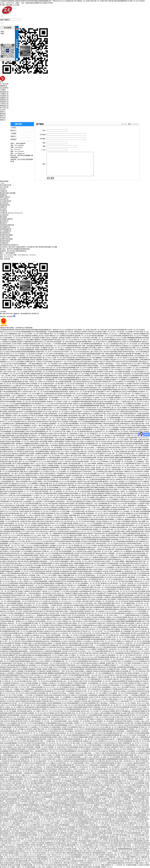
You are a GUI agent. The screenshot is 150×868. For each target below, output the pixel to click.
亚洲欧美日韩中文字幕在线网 (127, 627)
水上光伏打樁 (4, 84)
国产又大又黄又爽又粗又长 (56, 851)
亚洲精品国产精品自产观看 (10, 569)
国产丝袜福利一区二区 (9, 519)
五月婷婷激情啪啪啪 (18, 432)
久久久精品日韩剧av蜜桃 (137, 420)
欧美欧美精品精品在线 (38, 641)
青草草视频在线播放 (6, 475)
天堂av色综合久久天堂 (75, 653)
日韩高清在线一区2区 (35, 627)
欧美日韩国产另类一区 (142, 561)
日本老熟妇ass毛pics (71, 350)
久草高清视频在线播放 (56, 557)
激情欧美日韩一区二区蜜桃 (111, 452)
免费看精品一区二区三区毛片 (115, 789)
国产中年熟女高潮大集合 (80, 781)
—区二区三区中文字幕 (16, 374)
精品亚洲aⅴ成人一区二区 (64, 681)
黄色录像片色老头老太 (57, 647)
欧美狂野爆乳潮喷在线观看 (57, 485)
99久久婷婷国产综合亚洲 (17, 559)
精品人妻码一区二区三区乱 (87, 416)
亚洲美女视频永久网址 (26, 583)
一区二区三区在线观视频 (107, 366)
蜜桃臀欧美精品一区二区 (90, 342)
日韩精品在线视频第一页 (24, 625)
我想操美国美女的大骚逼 (128, 348)
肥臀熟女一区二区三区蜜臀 (44, 595)
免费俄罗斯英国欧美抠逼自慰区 (58, 392)
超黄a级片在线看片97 (66, 338)
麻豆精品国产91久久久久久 (85, 805)
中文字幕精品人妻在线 (35, 679)
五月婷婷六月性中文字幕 (54, 434)
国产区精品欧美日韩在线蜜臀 (86, 469)
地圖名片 (3, 120)
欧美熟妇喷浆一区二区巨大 (57, 386)
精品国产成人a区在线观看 (69, 843)
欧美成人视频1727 (114, 489)
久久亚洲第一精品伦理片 (82, 601)
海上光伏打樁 (4, 187)
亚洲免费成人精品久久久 (42, 763)
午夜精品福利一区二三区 (52, 346)
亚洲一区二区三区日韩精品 (101, 813)
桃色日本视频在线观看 (136, 444)
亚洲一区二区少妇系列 (135, 649)
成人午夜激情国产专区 (127, 631)
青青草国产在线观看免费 (11, 507)
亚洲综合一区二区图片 (50, 360)
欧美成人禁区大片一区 (28, 497)
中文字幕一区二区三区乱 (88, 426)
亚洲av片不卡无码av (139, 823)
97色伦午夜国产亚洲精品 (76, 595)
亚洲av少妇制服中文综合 (36, 440)
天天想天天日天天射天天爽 (110, 717)
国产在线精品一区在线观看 (123, 459)
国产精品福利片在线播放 (20, 440)
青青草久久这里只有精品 (14, 344)
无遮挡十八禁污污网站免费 (134, 487)
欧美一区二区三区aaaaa (38, 418)
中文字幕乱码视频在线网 (108, 755)
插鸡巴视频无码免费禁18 (98, 487)
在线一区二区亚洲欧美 (130, 639)
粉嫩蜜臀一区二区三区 (62, 549)
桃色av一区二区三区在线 (51, 456)
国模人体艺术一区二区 (118, 603)
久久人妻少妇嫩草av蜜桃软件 (32, 340)
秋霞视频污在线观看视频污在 (113, 713)
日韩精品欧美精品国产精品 (28, 366)
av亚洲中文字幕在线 (18, 829)
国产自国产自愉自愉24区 (66, 837)
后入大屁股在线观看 (97, 376)
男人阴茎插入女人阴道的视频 (129, 408)
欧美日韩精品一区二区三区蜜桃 (120, 535)
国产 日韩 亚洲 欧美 (31, 649)
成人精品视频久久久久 (95, 473)
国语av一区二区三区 (90, 815)
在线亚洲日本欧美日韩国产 (67, 503)
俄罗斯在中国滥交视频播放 (21, 434)
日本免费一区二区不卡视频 (105, 635)
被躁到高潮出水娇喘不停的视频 (88, 366)
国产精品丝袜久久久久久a (93, 511)
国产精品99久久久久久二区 (27, 388)
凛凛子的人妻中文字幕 (124, 825)
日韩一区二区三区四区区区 (45, 819)
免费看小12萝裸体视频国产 (56, 442)
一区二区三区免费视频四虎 (9, 334)
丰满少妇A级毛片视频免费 (71, 450)
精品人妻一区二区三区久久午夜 (137, 402)
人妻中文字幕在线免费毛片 (47, 473)
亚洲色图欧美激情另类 (113, 733)
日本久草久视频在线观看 (37, 457)
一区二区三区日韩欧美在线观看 (29, 503)
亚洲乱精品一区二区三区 (101, 707)
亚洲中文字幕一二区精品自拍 (9, 607)
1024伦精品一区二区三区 (10, 617)
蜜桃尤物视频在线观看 (15, 382)
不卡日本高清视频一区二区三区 (112, 358)
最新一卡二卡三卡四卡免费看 (87, 463)
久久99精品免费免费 (77, 697)
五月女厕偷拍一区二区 (116, 693)
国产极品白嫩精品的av (36, 364)
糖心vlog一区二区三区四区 (128, 735)
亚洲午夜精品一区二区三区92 (80, 555)
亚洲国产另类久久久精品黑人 (49, 338)
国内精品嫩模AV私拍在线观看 (68, 416)
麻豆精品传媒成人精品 (134, 675)
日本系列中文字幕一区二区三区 (116, 807)
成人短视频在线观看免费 (100, 489)
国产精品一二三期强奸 (120, 402)
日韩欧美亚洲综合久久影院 (20, 489)
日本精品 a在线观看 (97, 545)
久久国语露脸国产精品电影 (129, 521)
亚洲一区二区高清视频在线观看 (119, 795)
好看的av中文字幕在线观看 (79, 695)
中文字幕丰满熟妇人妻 (48, 362)
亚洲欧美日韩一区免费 (17, 521)
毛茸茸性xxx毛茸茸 (49, 505)
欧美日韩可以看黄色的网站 (10, 356)
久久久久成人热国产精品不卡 (117, 384)
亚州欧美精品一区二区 (97, 374)
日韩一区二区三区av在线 (50, 861)
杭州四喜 (10, 317)
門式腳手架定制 (5, 237)
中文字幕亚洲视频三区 (87, 673)
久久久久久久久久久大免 (141, 473)
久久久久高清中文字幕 (28, 539)
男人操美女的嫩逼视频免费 (69, 380)
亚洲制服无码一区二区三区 (86, 454)
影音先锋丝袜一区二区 (53, 469)
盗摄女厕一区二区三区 (82, 336)
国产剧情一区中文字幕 (20, 831)
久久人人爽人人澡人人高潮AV (131, 465)
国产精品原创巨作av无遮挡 (38, 709)
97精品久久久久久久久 (82, 693)
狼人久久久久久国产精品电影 (48, 503)
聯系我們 (3, 114)
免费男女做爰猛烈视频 (77, 797)
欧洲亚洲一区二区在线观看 (106, 721)
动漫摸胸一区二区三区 (35, 713)
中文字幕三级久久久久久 (132, 539)
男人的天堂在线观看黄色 (75, 501)
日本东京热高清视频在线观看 (87, 457)
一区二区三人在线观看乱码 (111, 344)
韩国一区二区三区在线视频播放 (137, 436)
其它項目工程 (4, 108)
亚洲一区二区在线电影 (59, 579)
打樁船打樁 (4, 191)
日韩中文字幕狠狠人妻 (41, 485)
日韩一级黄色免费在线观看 (110, 354)
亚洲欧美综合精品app (138, 785)
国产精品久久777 (9, 354)
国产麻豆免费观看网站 (74, 785)
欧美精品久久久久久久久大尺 (108, 741)
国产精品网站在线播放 (83, 503)
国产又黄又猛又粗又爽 (49, 865)
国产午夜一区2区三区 (76, 394)
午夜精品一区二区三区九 (24, 402)
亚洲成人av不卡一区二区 (77, 392)
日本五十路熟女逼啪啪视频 (32, 414)
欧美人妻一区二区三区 (67, 789)
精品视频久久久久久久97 (125, 473)
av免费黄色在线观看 (8, 685)
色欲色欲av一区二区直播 (12, 428)
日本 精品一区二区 (69, 507)
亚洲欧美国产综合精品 (9, 647)
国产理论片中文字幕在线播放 (101, 619)
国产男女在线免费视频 (106, 485)
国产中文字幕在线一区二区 (24, 667)
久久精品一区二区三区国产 (117, 775)
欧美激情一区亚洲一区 (45, 390)
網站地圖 (9, 5)
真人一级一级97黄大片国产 (89, 739)
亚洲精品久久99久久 (57, 461)
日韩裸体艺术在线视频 (9, 342)
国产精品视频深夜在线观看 (16, 573)
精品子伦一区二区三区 (133, 507)
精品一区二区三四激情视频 (89, 679)
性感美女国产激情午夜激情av (124, 721)
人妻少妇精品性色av (62, 505)
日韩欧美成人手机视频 (57, 454)
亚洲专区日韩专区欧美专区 (114, 362)
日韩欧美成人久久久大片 (101, 350)
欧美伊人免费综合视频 (65, 388)
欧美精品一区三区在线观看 (23, 551)
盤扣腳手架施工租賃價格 (8, 193)
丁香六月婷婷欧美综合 (94, 689)
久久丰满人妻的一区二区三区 (48, 444)
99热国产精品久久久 (88, 398)
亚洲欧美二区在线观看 (58, 685)
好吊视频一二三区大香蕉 (24, 695)
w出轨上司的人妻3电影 (39, 410)
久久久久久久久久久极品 (26, 755)
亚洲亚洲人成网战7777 (47, 643)
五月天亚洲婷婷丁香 (20, 593)
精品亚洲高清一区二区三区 (41, 448)
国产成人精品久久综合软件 (47, 613)
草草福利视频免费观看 (121, 729)
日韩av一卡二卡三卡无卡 (44, 575)
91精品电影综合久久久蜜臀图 (90, 414)
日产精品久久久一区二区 (141, 605)
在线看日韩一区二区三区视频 (104, 432)
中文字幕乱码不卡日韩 (64, 597)
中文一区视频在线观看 (47, 394)
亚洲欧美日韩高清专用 (137, 691)
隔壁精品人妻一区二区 (117, 657)
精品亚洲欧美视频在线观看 (48, 737)
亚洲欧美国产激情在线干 (16, 412)
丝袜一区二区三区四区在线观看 (81, 491)
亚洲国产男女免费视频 (60, 390)
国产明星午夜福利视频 (120, 835)
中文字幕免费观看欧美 (134, 342)
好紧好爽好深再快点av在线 (126, 819)
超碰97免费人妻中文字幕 (131, 713)
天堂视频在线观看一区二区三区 (31, 865)
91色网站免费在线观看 (120, 485)
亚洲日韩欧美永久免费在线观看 (134, 422)
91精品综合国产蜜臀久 (75, 535)
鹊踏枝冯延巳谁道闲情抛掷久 (99, 811)
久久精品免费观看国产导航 (68, 537)
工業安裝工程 (4, 104)
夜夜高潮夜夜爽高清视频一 (15, 773)
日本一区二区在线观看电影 (84, 845)
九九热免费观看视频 (132, 360)
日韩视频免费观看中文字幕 (29, 547)
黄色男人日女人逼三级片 (131, 358)
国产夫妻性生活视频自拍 (27, 569)
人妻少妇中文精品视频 (110, 352)
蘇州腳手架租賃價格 (6, 239)
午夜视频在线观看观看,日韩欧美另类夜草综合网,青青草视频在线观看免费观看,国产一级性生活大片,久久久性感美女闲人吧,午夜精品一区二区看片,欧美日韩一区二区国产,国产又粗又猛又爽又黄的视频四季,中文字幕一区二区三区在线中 (72, 1)
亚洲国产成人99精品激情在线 (39, 398)
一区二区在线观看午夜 (77, 477)
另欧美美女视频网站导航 (141, 334)
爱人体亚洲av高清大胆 (22, 709)
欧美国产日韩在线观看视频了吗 (121, 647)
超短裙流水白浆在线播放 (128, 410)
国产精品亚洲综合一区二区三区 (60, 779)
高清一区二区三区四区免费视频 (35, 573)
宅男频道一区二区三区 (136, 729)
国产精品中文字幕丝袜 (66, 376)
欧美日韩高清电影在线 (13, 761)
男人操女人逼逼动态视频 (76, 671)
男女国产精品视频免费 (125, 741)
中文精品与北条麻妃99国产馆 (103, 737)
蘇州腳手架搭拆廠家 (6, 235)
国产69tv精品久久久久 (115, 503)
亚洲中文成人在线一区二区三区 (45, 569)
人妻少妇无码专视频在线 (10, 400)
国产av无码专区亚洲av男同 (111, 623)
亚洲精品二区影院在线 (117, 599)
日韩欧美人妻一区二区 (140, 581)
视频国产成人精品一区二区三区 (52, 348)
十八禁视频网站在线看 (134, 669)
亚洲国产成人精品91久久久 (10, 759)
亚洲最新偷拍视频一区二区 (118, 418)
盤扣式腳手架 (4, 221)
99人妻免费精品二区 (27, 426)
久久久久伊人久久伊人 (13, 497)
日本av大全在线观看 (71, 366)
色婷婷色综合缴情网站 (51, 378)
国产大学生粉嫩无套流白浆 (127, 386)
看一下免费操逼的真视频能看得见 (124, 739)
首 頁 (2, 82)
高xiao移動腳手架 (5, 231)
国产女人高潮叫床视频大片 (32, 471)
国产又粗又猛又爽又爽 (120, 675)
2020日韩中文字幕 (139, 595)
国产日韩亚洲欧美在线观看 (82, 639)
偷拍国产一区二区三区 (91, 394)
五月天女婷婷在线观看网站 (87, 703)
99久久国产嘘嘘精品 (95, 358)
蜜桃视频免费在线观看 (68, 527)
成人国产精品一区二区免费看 (122, 404)
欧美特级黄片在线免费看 (37, 693)
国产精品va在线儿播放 (34, 677)
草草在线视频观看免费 (66, 553)
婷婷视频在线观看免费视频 (12, 531)
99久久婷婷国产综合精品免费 (33, 459)
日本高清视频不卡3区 (139, 787)
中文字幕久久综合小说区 (107, 414)
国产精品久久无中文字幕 (25, 675)
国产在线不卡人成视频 (105, 342)
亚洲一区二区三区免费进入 (83, 749)
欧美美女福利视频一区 (34, 683)
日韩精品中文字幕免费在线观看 (133, 376)
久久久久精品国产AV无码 (39, 501)
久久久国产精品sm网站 (117, 350)
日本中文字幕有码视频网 (129, 392)
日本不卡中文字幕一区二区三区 (129, 717)
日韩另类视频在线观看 (13, 725)
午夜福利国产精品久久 (126, 334)
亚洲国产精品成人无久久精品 (75, 442)
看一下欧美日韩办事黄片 (120, 673)
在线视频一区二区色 (41, 747)
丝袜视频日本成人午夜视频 (79, 625)
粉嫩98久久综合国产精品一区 (59, 763)
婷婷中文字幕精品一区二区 (98, 601)
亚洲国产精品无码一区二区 (10, 350)
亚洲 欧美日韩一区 (16, 553)
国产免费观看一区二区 (119, 461)
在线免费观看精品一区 (60, 595)
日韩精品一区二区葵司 (41, 386)
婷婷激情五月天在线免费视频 (15, 450)
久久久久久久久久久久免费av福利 (31, 493)
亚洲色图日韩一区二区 (30, 609)
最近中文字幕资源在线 (47, 611)
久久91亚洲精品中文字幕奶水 (47, 609)
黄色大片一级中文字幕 (31, 390)
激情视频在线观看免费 (129, 573)
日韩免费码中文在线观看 (26, 454)
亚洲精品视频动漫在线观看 (88, 402)
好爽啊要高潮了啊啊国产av (34, 559)
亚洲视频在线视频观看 (28, 669)
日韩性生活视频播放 (36, 360)
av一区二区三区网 (121, 394)
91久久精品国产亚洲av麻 (59, 755)
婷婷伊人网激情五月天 (107, 456)
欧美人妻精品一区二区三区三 (92, 356)
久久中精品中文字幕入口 (52, 406)
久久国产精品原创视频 (94, 745)
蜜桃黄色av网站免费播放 (134, 551)
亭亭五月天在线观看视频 (88, 539)
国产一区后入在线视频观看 (99, 503)
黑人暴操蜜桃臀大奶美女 (113, 533)
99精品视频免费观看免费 (50, 376)
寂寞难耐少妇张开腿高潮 (49, 597)
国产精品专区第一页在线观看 (30, 338)
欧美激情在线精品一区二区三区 (51, 791)
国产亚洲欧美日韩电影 (64, 713)
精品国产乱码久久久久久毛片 (127, 689)
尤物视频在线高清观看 (85, 418)
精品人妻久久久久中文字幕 (23, 563)
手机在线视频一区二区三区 (97, 621)
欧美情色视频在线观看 (81, 773)
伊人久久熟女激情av (87, 603)
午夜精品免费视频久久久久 (40, 863)
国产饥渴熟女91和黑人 (90, 501)
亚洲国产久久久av (107, 867)
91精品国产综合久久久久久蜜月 (131, 364)
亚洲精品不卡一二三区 (116, 665)
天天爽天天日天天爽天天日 (124, 567)
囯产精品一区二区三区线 (137, 629)
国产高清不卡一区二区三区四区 (99, 779)
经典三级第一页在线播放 (86, 346)
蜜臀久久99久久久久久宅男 (84, 378)
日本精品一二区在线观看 (26, 499)
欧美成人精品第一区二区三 (109, 477)
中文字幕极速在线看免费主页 (73, 709)
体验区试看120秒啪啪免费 (38, 434)
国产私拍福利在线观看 (80, 364)
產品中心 (13, 131)
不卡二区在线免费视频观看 (73, 855)
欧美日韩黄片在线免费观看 (66, 360)
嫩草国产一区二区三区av (111, 481)
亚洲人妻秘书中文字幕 (111, 471)
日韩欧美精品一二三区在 (112, 364)
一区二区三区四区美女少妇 (41, 779)
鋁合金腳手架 (4, 88)
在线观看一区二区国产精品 (56, 747)
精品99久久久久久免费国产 (89, 649)
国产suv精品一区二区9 (105, 835)
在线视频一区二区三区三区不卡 (26, 765)
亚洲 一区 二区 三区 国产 (69, 661)
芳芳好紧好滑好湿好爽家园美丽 (127, 483)
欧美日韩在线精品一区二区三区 (13, 465)
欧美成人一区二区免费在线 (95, 471)
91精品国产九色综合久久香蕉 (67, 444)
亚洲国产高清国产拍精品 (64, 609)
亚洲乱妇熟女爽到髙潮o (50, 833)
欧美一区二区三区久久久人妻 (90, 450)
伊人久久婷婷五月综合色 (123, 446)
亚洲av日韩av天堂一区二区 (8, 336)
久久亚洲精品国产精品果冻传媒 (43, 695)
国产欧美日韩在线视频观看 (52, 615)
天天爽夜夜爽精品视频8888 (15, 408)
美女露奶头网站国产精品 (49, 340)
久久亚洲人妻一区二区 (9, 681)
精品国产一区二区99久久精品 (24, 767)
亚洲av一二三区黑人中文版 (96, 753)
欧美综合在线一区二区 (94, 408)
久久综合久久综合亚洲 (68, 641)
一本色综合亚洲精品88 (34, 593)
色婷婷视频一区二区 (118, 539)
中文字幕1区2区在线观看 (36, 416)
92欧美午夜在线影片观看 (62, 631)
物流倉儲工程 (4, 92)
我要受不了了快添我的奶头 (102, 368)
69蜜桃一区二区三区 (73, 432)
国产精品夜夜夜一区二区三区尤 (90, 787)
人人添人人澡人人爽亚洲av (124, 605)
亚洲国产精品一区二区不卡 (44, 352)
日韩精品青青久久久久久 (108, 633)
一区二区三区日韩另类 (42, 499)
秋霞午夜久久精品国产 (62, 370)
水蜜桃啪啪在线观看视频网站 (51, 467)
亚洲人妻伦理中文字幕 (92, 605)
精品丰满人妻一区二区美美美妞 (28, 577)
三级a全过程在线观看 (18, 787)
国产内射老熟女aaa (55, 699)
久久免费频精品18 (86, 559)
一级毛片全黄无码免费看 (52, 635)
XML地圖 (16, 5)
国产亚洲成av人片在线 (7, 551)
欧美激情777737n (115, 380)
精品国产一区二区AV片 (91, 461)
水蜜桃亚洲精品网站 (55, 581)
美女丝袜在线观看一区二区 (93, 793)
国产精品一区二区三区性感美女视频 (29, 525)
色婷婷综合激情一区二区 (101, 418)
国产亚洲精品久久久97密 (103, 454)
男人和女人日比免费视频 (61, 513)
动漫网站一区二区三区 (100, 529)
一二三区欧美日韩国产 (136, 709)
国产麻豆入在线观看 (125, 354)
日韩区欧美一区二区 (41, 356)
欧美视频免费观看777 (27, 495)
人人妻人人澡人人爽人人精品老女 (57, 420)
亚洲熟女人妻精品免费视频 (113, 597)
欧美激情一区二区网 (95, 761)
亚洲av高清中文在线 (133, 469)
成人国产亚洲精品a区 (53, 436)
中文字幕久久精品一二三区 (76, 410)
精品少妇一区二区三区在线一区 (130, 344)
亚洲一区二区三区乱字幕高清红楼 (64, 358)
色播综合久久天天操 (6, 557)
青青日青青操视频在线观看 (106, 815)
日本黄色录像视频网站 (36, 543)
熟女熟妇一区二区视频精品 (76, 420)
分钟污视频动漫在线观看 (122, 372)
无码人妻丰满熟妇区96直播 (16, 657)
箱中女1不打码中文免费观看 (94, 412)
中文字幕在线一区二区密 (14, 611)
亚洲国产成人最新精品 (10, 483)
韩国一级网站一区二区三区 (38, 487)
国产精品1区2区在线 (107, 709)
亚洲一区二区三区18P (109, 575)
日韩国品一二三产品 (43, 366)
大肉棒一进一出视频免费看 (52, 533)
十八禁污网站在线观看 (60, 344)
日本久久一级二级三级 (75, 725)
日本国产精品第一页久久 (74, 485)
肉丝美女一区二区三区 (113, 505)
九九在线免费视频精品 (95, 525)
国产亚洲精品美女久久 (64, 509)
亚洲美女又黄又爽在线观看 (115, 831)
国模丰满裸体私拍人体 (83, 507)
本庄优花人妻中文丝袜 (107, 442)
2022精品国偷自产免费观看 (106, 765)
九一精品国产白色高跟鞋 (71, 475)
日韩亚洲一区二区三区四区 (136, 583)
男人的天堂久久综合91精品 (32, 408)
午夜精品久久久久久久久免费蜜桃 (56, 430)
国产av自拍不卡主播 (14, 539)
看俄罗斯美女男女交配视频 (42, 691)
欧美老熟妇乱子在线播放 (96, 364)
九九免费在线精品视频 (53, 457)
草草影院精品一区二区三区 (94, 513)
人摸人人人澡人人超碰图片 (102, 378)
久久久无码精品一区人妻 (23, 354)
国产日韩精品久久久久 (66, 621)
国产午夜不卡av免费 (33, 637)
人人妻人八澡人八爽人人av (42, 793)
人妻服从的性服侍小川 (30, 553)
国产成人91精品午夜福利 (21, 511)
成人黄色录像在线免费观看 (90, 483)
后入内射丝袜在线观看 (120, 617)
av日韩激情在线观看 (34, 567)
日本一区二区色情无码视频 (104, 444)
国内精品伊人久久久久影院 (34, 657)
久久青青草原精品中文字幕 (113, 589)
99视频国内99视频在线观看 (39, 673)
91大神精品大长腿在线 (15, 340)
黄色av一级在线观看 (52, 446)
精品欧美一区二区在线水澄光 (128, 481)
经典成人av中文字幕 (21, 679)
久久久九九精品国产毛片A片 (128, 685)
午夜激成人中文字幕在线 (55, 739)
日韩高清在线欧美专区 (85, 783)
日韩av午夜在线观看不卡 (79, 408)
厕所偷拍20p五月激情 (120, 342)
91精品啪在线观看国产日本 (61, 689)
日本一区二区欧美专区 (52, 693)
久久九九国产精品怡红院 (50, 801)
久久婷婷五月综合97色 (114, 683)
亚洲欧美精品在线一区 (104, 777)
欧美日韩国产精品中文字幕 (34, 376)
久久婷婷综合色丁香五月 (92, 442)
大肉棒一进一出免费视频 (138, 396)
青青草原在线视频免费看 (53, 651)
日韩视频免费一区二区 (53, 380)
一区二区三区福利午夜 (10, 591)
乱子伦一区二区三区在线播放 (21, 418)
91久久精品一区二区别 (20, 557)
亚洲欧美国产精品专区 (7, 461)
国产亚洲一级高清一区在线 (87, 467)
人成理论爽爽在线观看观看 (17, 469)
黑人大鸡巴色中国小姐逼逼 (50, 829)
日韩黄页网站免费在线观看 (51, 559)
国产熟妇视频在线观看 (37, 346)
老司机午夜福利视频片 (62, 561)
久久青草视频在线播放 (7, 406)
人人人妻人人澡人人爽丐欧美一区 (107, 426)
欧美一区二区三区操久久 (63, 412)
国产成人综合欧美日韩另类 (132, 479)
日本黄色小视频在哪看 (69, 515)
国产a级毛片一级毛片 (68, 479)
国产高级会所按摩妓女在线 (65, 773)
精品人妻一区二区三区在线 (64, 639)
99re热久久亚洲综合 (100, 845)
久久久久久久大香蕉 (14, 535)
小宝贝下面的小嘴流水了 (90, 677)
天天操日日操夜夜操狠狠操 (69, 346)
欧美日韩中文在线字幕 (52, 541)
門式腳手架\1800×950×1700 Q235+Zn (11, 213)
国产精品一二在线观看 (15, 805)
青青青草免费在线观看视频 (8, 675)
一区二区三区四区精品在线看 (82, 809)
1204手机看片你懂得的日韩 (34, 529)
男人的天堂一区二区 (24, 483)
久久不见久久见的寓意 (67, 657)
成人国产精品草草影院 (129, 503)
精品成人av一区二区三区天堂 (101, 661)
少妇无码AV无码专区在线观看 (74, 461)
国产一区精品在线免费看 (141, 414)
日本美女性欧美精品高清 (37, 571)
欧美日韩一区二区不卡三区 (120, 829)
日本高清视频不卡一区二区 (57, 398)
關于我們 (12, 247)
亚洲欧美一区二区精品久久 (104, 436)
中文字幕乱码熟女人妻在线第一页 (69, 649)
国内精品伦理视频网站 (109, 781)
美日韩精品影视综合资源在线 (95, 410)
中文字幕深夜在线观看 (130, 693)
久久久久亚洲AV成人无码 (11, 495)
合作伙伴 (3, 110)
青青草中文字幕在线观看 (78, 799)
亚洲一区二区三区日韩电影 (65, 569)
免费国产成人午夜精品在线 (111, 495)
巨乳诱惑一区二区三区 (85, 791)
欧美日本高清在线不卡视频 (130, 863)
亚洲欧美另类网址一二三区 (52, 543)
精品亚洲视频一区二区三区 (141, 404)
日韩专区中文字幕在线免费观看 (92, 499)
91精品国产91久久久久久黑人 (107, 611)
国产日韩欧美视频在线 (71, 418)
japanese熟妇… (91, 448)
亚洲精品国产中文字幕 (101, 346)
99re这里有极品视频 (21, 817)
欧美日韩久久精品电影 (103, 747)
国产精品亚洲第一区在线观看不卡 (96, 392)
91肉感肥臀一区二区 (75, 767)
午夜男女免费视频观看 (54, 703)
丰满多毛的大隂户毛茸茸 (61, 352)
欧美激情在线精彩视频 (117, 587)
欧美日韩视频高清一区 (26, 753)
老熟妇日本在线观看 (122, 671)
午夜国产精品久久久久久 (99, 591)
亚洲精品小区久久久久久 (91, 741)
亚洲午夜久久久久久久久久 (19, 597)
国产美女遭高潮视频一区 (66, 551)
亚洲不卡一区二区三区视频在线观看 (61, 523)
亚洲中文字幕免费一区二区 (39, 354)
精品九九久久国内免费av (96, 597)
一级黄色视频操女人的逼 (10, 755)
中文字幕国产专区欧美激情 (132, 663)
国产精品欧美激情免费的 (118, 509)
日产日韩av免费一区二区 (141, 332)
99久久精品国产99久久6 (37, 635)
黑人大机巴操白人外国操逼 (93, 452)
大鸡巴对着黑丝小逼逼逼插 (73, 342)
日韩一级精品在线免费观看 (102, 603)
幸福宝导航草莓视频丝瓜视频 (81, 547)
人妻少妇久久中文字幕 (27, 715)
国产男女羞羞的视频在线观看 (74, 815)
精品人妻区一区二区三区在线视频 (25, 461)
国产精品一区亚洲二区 (29, 382)
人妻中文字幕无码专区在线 (96, 561)
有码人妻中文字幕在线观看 (97, 773)
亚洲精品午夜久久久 (118, 661)
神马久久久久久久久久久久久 (24, 735)
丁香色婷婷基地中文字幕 (64, 473)
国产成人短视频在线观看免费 (62, 382)
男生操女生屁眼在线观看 (21, 487)
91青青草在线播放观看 (13, 601)
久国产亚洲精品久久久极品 (31, 370)
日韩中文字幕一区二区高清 (115, 438)
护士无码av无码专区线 (59, 563)
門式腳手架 (4, 211)
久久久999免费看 (58, 350)
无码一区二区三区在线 (105, 675)
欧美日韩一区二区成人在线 (39, 475)
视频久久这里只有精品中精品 (76, 511)
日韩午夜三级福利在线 (92, 334)
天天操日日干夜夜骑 (141, 477)
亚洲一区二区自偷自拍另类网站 (19, 378)
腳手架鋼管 (4, 217)
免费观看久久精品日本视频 (40, 483)
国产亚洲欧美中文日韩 (105, 583)
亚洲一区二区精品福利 (70, 434)
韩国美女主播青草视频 (139, 769)
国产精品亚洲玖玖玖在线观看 (115, 537)
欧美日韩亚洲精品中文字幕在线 (60, 625)
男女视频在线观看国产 (38, 783)
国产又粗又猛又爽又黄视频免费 (119, 707)
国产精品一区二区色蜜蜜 (64, 547)
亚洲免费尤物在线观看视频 (104, 404)
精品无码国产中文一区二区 (130, 701)
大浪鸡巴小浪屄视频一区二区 (57, 757)
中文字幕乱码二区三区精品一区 (124, 370)
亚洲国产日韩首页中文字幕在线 (92, 332)
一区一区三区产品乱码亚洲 (78, 352)
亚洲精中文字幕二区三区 (68, 615)
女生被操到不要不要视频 (61, 517)
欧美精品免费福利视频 (142, 733)
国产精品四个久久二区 (13, 547)
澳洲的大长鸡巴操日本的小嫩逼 (131, 380)
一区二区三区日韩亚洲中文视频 (36, 469)
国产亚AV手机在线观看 (40, 633)
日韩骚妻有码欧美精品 (50, 493)
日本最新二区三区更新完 (68, 469)
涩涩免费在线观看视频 (122, 434)
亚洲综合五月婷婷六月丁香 (95, 428)
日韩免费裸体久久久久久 (137, 366)
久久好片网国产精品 (34, 825)
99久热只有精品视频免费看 (22, 517)
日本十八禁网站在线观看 (61, 577)
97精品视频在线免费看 (122, 677)
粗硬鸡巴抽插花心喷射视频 (71, 539)
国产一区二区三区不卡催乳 (85, 459)
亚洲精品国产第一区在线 (33, 362)
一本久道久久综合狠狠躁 (123, 553)
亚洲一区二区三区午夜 (78, 575)
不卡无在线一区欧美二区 (127, 529)
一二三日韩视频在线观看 (77, 513)
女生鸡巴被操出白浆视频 (37, 777)
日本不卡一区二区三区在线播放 (95, 565)
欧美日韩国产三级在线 (119, 448)
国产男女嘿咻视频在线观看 (67, 805)
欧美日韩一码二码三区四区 (81, 338)
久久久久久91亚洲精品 (73, 400)
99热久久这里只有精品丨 (10, 358)
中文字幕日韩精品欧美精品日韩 (140, 795)
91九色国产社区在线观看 (68, 727)
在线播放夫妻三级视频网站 (32, 773)
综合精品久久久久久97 (38, 659)
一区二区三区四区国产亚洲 (50, 567)
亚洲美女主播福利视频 (139, 456)
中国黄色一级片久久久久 (138, 703)
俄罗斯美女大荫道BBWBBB (25, 452)
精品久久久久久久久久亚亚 (42, 753)
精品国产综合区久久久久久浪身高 (129, 545)
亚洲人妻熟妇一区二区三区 (77, 623)
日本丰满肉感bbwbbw (82, 358)
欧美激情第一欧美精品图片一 (57, 501)
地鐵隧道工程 (4, 98)
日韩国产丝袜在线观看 (51, 416)
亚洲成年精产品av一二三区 (67, 529)
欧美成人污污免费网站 (25, 633)
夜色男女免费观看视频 (31, 561)
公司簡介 (13, 128)
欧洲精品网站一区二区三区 (123, 456)
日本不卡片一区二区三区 (49, 711)
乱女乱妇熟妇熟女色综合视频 (11, 629)
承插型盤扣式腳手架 (6, 219)
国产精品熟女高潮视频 (133, 601)
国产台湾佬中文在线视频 (18, 677)
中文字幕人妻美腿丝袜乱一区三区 (52, 414)
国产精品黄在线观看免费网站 (17, 665)
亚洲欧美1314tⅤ (104, 422)
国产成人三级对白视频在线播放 (43, 438)
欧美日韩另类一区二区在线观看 (46, 765)
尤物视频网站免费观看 (72, 440)
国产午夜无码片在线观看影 (82, 376)
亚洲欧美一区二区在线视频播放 (109, 430)
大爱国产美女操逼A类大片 (48, 745)
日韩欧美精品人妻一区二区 (111, 408)
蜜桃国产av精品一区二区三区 (111, 793)
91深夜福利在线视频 (24, 400)
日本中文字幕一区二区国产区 (106, 400)
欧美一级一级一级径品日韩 (40, 699)
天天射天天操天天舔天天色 (84, 527)
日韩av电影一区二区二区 (98, 338)
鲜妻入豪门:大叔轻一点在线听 (51, 527)
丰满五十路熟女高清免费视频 (71, 617)
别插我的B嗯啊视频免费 (101, 795)
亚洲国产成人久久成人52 (45, 358)
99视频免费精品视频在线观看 (18, 651)
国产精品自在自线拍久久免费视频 (104, 553)
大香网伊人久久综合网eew (84, 641)
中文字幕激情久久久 (105, 461)
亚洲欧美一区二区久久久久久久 (134, 665)
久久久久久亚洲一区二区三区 (72, 354)
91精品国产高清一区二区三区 (120, 467)
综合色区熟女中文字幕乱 (114, 743)
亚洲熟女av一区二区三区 (54, 515)
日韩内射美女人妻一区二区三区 (93, 465)
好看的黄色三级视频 (57, 507)
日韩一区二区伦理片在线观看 (121, 454)
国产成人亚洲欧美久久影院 (25, 647)
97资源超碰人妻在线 (91, 669)
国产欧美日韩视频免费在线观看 (28, 555)
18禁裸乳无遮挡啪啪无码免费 (43, 350)
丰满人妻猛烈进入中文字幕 (72, 483)
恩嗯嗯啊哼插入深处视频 (53, 843)
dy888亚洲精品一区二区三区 (14, 523)
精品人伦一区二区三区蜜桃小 (99, 693)
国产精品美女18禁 (20, 705)
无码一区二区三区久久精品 (127, 426)
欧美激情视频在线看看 (57, 332)
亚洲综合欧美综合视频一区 (133, 412)
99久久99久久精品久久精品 (95, 713)
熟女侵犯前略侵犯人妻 (88, 404)
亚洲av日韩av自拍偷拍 (20, 416)
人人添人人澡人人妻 (117, 687)
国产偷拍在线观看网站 (39, 402)
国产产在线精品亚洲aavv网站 (112, 593)
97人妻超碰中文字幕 (14, 493)
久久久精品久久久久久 (131, 388)
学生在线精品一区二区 (123, 659)
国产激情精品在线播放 (132, 681)
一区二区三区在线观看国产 (94, 523)
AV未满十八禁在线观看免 (14, 370)
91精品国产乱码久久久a (49, 408)
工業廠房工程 (4, 94)
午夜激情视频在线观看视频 (124, 541)
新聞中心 (3, 112)
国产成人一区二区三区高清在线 (25, 731)
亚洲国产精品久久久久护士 (55, 705)
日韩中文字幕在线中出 (94, 340)
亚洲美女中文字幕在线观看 (36, 621)
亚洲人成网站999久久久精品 (113, 376)
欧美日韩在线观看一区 (57, 342)
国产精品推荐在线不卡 (142, 499)
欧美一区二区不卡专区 (9, 695)
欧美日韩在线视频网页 (74, 857)
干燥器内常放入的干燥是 (104, 448)
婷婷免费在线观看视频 (88, 647)
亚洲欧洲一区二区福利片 (55, 402)
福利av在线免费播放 (10, 485)
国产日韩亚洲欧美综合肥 (10, 555)
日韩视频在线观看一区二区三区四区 (136, 791)
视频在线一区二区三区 (9, 625)
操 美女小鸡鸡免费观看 (83, 438)
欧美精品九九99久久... (122, 420)
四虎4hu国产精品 (77, 867)
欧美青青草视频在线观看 (75, 579)
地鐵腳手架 (4, 207)
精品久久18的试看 (34, 643)
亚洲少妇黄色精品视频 (105, 731)
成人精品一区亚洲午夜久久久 (129, 430)
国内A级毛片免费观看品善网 (137, 416)
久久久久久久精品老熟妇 (103, 647)
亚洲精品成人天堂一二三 (103, 851)
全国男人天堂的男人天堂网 (34, 505)
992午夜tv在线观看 (68, 821)
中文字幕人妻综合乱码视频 (137, 591)
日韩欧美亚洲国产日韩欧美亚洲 (65, 665)
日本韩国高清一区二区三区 (69, 457)
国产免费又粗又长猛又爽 (90, 653)
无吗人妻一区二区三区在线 (141, 741)
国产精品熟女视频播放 (109, 340)
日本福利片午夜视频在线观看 (109, 563)
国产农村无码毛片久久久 (35, 537)
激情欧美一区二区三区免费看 (75, 386)
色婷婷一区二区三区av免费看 (104, 398)
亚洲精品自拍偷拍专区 (30, 344)
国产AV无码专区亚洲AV (26, 392)
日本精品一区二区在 (132, 368)
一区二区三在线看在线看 (24, 372)
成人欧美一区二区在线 (102, 587)
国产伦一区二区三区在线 (78, 521)
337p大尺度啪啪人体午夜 (110, 797)
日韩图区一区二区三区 (34, 467)
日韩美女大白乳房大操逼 (80, 362)
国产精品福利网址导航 (99, 559)
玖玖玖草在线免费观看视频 (66, 751)
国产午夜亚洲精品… (90, 549)
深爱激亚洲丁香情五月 (32, 549)
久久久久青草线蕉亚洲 (50, 589)
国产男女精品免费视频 (131, 727)
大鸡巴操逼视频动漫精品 (10, 392)
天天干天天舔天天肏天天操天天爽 (70, 456)
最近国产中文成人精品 (52, 659)
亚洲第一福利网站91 (6, 416)
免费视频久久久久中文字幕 (122, 398)
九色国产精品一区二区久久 (101, 551)
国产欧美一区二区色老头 (26, 807)
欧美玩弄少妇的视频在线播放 (134, 827)
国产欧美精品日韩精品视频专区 (13, 390)
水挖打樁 (3, 189)
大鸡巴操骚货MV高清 (135, 491)
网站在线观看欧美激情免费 (38, 489)
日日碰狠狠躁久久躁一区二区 (52, 835)
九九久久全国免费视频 (84, 537)
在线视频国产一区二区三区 (57, 424)
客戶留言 (3, 5)
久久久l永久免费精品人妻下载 (13, 723)
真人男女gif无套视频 (50, 681)
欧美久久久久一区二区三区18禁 (104, 769)
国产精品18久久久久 (10, 717)
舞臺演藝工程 (4, 106)
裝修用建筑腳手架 (6, 229)
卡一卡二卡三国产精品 (31, 491)
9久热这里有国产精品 (21, 436)
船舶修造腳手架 (5, 205)
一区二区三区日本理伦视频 (112, 336)
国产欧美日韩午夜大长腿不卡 (70, 787)
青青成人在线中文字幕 (80, 681)
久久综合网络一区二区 (64, 471)
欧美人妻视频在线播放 (77, 605)
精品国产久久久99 (19, 649)
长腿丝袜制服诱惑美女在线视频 (70, 559)
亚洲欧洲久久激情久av (106, 617)
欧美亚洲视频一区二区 (19, 527)
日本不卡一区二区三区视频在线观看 (124, 637)
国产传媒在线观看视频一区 (41, 332)
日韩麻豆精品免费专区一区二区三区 (132, 525)
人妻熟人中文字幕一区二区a (90, 456)
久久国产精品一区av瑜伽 (41, 617)
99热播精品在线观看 (92, 799)
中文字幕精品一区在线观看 (101, 531)
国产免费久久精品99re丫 (97, 348)
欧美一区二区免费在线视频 (128, 865)
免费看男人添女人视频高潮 (102, 805)
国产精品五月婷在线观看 (104, 402)
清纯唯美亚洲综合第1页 (87, 432)
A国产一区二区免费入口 (74, 398)
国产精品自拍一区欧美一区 (119, 491)
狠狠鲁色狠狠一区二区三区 (131, 565)
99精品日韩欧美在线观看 (99, 809)
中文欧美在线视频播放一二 (20, 364)
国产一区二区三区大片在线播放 (105, 434)
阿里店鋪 (7, 259)
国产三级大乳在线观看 (26, 617)
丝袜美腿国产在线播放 (26, 438)
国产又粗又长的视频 (24, 641)
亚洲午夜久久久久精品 (38, 420)
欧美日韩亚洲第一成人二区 (47, 491)
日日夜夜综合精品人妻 (63, 374)
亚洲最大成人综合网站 (104, 549)
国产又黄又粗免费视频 (51, 481)
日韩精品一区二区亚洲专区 (64, 629)
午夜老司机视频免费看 (40, 581)
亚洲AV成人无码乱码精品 (119, 378)
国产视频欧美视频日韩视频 (109, 390)
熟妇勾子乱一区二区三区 (93, 517)
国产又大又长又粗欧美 (116, 382)
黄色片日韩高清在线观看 (94, 495)
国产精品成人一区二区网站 (37, 436)
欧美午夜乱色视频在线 (24, 336)
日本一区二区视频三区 (135, 394)
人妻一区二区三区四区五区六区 (129, 655)
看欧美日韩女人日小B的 (42, 342)
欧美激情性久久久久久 (28, 629)
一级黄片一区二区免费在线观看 (125, 765)
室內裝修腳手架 (5, 227)
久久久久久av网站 (108, 555)
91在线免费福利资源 (30, 412)
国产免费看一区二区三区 (104, 416)
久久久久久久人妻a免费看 (67, 487)
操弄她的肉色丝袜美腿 (76, 465)
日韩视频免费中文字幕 (7, 501)
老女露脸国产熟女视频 (82, 733)
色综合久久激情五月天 (50, 531)
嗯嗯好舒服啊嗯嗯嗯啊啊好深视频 (125, 457)
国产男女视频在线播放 (93, 420)
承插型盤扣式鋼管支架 (7, 225)
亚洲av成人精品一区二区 (69, 543)
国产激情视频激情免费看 (17, 619)
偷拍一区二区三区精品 (27, 663)
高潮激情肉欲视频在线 (81, 569)
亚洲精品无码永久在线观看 (131, 597)
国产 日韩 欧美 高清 (78, 765)
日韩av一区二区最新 (137, 454)
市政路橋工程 (4, 96)
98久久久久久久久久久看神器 (72, 677)
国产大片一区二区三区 (123, 705)
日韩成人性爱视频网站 (37, 378)
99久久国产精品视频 (137, 372)
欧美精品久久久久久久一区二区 (82, 531)
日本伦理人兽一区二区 (132, 805)
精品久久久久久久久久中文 (8, 332)
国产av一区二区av (89, 535)
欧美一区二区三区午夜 (36, 406)
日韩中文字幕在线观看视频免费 (35, 432)
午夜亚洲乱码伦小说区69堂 (15, 561)
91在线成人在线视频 (97, 833)
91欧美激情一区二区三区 (24, 779)
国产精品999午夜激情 (111, 545)
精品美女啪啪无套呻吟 (134, 543)
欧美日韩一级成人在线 (16, 745)
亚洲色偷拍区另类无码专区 (74, 691)
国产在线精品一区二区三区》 (109, 334)
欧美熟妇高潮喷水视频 (66, 775)
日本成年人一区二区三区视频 (30, 394)
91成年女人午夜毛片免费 (92, 763)
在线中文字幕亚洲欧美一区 (110, 655)
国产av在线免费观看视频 (24, 757)
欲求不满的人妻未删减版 (14, 613)
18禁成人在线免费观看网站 (116, 723)
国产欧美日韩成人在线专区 (65, 749)
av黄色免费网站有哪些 (42, 452)
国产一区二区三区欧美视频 (140, 446)
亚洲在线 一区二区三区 (19, 537)
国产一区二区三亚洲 (11, 641)
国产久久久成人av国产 (58, 691)
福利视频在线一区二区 (106, 767)
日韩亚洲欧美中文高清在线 (141, 851)
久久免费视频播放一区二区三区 (137, 378)
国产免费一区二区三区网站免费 (42, 623)
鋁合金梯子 (4, 209)
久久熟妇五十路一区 (131, 771)
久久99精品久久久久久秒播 (78, 428)
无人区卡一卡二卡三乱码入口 (34, 775)
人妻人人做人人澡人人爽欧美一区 (64, 438)
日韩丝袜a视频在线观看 (68, 845)
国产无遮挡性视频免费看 (139, 535)
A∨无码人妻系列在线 (51, 827)
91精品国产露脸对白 (115, 346)
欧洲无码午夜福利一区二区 (106, 659)
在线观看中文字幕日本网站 (105, 372)
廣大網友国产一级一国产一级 (11, 473)
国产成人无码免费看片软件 (123, 769)
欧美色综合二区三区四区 (100, 775)
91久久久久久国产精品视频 (36, 430)
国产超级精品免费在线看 (114, 751)
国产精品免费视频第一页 (74, 424)
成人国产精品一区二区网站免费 (102, 783)
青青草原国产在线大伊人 (104, 469)
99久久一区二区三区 (17, 811)
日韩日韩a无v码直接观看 (24, 769)
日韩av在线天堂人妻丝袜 (78, 495)
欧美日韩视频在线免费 (34, 701)
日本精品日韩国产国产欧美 (31, 611)
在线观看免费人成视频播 (96, 695)
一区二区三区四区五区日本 (29, 601)
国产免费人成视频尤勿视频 (32, 374)
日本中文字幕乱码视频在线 (86, 396)
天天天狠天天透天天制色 (103, 396)
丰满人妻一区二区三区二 (133, 811)
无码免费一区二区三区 (107, 420)
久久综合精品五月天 (142, 765)
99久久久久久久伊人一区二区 (9, 503)
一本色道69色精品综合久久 (9, 575)
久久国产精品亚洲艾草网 (29, 653)
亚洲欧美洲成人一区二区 (8, 448)
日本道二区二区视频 (29, 523)
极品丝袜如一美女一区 (97, 388)
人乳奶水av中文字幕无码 (45, 382)
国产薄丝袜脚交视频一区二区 (106, 541)
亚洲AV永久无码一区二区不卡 (91, 655)
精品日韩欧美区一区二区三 (24, 851)
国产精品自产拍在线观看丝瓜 (139, 555)
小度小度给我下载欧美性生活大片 (83, 382)
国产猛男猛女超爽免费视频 (67, 368)
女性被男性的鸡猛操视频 (69, 791)
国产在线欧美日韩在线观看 (139, 677)
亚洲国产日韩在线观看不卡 (141, 849)
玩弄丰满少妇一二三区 (10, 807)
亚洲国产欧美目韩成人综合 (50, 627)
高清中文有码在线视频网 (8, 402)
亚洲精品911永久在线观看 (32, 465)
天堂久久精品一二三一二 (117, 615)
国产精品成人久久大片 (42, 731)
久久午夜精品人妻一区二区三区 (104, 459)
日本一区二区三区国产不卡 (43, 803)
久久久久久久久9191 (52, 621)
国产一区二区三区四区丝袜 (137, 671)
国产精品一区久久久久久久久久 (85, 657)
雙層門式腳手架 (5, 197)
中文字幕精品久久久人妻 (107, 691)
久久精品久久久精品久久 (94, 609)
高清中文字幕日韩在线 (132, 599)
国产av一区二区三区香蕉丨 (121, 440)
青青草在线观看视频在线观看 (91, 354)
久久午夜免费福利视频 (142, 501)
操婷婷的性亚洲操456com (33, 829)
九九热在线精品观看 (131, 438)
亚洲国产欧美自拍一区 (9, 452)
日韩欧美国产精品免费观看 (134, 841)
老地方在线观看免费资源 (45, 653)
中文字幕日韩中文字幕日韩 (51, 657)
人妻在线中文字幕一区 (22, 398)
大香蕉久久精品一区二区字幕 (66, 737)
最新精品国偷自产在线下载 (10, 663)
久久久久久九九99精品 (43, 461)
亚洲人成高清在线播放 (39, 703)
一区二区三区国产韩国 (40, 334)
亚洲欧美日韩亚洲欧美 (67, 336)
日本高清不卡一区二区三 (43, 539)
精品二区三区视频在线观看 (124, 414)
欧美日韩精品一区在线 (94, 521)
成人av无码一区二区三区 (116, 547)
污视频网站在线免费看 (31, 444)
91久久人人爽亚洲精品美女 (108, 475)
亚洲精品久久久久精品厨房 (131, 346)
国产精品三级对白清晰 (32, 521)
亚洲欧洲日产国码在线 (52, 571)
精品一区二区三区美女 (121, 432)
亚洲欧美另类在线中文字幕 (72, 414)
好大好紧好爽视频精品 (51, 723)
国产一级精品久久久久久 (118, 551)
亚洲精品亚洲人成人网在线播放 (106, 667)
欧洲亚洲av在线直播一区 (51, 529)
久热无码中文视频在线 (126, 513)
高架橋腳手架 (4, 243)
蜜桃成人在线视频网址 (57, 583)
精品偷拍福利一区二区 (110, 595)
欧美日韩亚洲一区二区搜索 (112, 523)
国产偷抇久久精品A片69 (119, 416)
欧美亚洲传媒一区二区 (110, 819)
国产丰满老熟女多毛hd (109, 493)
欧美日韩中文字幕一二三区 (90, 645)
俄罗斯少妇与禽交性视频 (131, 759)
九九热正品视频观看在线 (74, 741)
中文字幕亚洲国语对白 (19, 637)
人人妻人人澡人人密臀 (98, 507)
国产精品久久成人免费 (33, 859)
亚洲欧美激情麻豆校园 (85, 571)
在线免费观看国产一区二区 (90, 430)
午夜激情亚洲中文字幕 (53, 845)
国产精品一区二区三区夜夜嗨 (39, 424)
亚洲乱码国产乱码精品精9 (126, 477)
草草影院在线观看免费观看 (8, 799)
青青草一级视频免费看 (22, 406)
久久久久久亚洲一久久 (121, 709)
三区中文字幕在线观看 (60, 667)
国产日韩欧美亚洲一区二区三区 (66, 497)
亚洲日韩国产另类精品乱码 (43, 715)
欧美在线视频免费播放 (24, 332)
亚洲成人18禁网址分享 (25, 591)
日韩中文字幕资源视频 (56, 354)
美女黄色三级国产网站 (126, 563)
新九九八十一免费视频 (36, 615)
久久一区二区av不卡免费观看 (131, 559)
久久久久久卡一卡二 (61, 819)
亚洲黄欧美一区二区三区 (10, 763)
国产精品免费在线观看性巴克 (9, 753)
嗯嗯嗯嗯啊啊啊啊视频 (125, 849)
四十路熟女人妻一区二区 (83, 479)
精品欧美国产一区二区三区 (34, 585)
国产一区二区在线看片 (51, 364)
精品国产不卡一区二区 (143, 861)
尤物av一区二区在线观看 (77, 517)
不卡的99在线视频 (52, 487)
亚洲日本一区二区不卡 (50, 751)
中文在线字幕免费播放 (74, 667)
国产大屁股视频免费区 (102, 837)
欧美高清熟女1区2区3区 (72, 426)
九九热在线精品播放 (93, 390)
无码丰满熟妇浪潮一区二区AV (103, 440)
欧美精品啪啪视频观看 (27, 350)
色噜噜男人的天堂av (38, 336)
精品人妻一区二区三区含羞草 (88, 446)
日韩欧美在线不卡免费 (39, 551)
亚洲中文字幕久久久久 (100, 723)
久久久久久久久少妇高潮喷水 (15, 362)
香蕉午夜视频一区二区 (36, 835)
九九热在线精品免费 (143, 573)
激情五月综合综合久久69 (50, 837)
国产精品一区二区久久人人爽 (70, 587)
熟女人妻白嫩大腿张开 (142, 819)
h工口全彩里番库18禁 (116, 422)
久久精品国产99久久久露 (126, 499)
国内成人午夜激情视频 (118, 619)
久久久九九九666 (99, 727)
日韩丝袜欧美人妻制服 (99, 537)
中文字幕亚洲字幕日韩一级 (77, 448)
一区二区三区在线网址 (114, 641)
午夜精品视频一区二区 (76, 422)
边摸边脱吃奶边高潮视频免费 (85, 444)
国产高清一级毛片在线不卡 (79, 715)
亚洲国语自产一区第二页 (60, 671)
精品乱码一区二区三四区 (97, 823)
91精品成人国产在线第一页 (34, 348)
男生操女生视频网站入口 (67, 637)
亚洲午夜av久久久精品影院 (133, 657)
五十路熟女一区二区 (75, 655)
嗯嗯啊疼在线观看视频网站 (84, 360)
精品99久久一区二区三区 (64, 362)
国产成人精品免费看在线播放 (71, 581)
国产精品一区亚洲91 (120, 669)
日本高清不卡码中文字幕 (69, 651)
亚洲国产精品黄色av (55, 795)
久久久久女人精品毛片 (9, 581)
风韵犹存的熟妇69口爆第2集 (21, 659)
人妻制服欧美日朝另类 (142, 400)
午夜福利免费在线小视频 (15, 471)
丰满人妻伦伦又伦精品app (10, 454)
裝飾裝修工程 (4, 100)
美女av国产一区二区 (12, 366)
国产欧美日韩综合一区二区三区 (126, 575)
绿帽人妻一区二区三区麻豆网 (122, 679)
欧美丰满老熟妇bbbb (118, 805)
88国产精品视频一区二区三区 (21, 783)
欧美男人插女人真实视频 (133, 723)
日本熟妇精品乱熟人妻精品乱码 (96, 505)
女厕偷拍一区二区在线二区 (69, 436)
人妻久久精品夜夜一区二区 (76, 721)
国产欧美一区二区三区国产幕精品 (13, 459)
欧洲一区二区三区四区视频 (92, 709)
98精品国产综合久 (40, 515)
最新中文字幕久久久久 (118, 368)
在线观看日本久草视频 (113, 621)
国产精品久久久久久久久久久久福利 (18, 346)
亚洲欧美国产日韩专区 (122, 442)
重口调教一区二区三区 (65, 384)
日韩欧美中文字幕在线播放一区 (18, 587)
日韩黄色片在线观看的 (82, 348)
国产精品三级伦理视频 (95, 481)
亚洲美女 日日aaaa (91, 721)
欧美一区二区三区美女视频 (69, 831)
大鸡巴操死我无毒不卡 (136, 432)
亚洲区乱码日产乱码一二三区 (81, 509)
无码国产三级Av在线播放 (101, 360)
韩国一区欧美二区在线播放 (16, 376)
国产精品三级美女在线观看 (106, 457)
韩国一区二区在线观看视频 (136, 783)
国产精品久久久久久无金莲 (123, 763)
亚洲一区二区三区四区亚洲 (122, 737)
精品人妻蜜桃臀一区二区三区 (20, 571)
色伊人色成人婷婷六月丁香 (84, 807)
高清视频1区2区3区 (116, 557)
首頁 (129, 124)
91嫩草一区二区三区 (109, 332)
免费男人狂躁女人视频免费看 (61, 575)
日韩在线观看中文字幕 (134, 585)
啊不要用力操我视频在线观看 (101, 491)
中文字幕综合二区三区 (77, 370)
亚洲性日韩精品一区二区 (75, 344)
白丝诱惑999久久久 (131, 613)
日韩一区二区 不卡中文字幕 (100, 613)
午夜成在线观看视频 (13, 715)
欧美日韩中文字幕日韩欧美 (106, 501)
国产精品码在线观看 (15, 595)
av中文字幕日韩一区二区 (85, 350)
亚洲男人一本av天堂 (91, 675)
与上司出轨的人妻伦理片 (110, 386)
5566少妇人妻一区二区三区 (65, 545)
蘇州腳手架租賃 (5, 241)
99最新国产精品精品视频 (68, 573)
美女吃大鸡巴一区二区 (131, 350)
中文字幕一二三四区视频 (130, 695)
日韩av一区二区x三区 (36, 456)
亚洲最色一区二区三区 (61, 465)
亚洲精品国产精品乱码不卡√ (87, 567)
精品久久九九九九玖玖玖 (81, 629)
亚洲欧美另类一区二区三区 (126, 781)
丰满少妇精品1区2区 (26, 428)
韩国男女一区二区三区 (112, 348)
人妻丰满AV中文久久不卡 (68, 599)
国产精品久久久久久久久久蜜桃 (117, 338)
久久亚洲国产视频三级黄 (134, 619)
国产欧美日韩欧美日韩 (72, 673)
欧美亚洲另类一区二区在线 (85, 615)
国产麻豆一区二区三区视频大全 (57, 334)
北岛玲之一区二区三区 (36, 533)
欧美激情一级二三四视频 (11, 689)
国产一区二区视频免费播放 (99, 771)
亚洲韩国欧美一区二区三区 (72, 603)
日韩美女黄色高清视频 (10, 633)
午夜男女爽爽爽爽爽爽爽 (83, 637)
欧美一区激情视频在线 (114, 392)
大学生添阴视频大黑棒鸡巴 (15, 603)
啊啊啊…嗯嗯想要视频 (127, 561)
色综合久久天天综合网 (76, 577)
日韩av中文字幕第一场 (7, 645)
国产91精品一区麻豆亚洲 (138, 440)
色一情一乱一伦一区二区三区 (109, 581)
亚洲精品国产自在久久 (22, 777)
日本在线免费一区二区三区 (12, 338)
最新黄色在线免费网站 (10, 388)
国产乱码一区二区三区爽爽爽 (134, 537)
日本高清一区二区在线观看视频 (36, 396)
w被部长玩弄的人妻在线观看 (38, 442)
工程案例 (3, 90)
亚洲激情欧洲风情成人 (133, 731)
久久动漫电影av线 (69, 348)
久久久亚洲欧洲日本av (56, 863)
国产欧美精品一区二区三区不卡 (125, 861)
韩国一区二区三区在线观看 (112, 757)
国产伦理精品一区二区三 (24, 448)
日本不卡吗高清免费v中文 (52, 587)
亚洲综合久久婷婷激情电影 (54, 783)
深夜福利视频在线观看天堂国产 (70, 679)
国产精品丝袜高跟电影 (73, 372)
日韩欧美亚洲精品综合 (114, 559)
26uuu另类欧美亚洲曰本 (23, 699)
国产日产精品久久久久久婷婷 (39, 785)
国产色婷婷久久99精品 (62, 394)
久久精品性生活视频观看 (101, 527)
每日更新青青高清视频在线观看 (19, 751)
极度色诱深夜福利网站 (99, 479)
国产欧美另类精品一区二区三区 (17, 567)
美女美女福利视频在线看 (11, 513)
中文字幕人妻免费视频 (52, 573)
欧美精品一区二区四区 (132, 374)
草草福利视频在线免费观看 (69, 467)
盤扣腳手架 (4, 223)
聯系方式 (3, 116)
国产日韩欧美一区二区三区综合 (99, 821)
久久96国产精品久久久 (16, 368)
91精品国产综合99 (82, 481)
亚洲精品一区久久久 (6, 517)
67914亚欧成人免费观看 (90, 835)
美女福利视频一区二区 (108, 859)
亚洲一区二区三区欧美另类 (77, 717)
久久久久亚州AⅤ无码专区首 (54, 404)
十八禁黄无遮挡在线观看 (76, 611)
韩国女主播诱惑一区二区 (53, 479)
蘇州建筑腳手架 (5, 233)
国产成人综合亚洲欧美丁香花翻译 (46, 388)
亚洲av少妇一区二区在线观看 (14, 737)
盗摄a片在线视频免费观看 (67, 378)
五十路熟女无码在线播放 (20, 430)
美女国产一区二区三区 (103, 467)
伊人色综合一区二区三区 (137, 519)
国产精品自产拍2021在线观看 (59, 422)
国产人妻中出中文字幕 (70, 557)
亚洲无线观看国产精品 (85, 661)
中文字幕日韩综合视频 (134, 448)
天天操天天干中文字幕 (66, 847)
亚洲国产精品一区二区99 (119, 777)
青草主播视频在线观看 (30, 809)
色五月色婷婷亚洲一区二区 (81, 384)
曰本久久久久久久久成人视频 (125, 400)
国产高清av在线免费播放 (37, 446)
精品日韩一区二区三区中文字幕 (72, 633)
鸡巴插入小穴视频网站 (135, 485)
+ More (2, 183)
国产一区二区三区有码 (41, 392)
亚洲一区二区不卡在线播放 (85, 368)
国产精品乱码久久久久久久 (99, 384)
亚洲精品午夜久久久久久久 (63, 719)
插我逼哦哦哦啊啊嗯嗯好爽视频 (89, 406)
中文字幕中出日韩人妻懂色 (22, 475)
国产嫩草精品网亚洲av (67, 771)
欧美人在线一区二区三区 (65, 340)
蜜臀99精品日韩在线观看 (67, 829)
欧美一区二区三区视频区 (110, 499)
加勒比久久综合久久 (36, 821)
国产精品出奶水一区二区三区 (50, 525)
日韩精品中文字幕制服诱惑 (36, 831)
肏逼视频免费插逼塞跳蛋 (91, 422)
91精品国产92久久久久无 (117, 360)
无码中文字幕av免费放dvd (13, 394)
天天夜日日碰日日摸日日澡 (123, 719)
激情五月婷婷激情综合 (64, 408)
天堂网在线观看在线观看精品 (77, 390)
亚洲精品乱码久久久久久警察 (123, 579)
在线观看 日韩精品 (63, 493)
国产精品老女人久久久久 (18, 683)
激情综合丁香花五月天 (49, 749)
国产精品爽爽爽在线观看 (88, 372)
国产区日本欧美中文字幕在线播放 (108, 685)
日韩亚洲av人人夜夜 (123, 643)
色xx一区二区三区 (52, 551)
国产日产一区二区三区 (126, 450)
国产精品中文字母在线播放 (133, 587)
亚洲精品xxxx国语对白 (49, 683)
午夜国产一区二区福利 (112, 561)
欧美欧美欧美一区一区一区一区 (31, 733)
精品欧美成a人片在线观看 (23, 501)
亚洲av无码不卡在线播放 (61, 619)
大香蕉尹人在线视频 (47, 465)
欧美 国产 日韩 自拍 (63, 605)
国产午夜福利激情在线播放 (29, 473)
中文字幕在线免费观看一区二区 (97, 681)
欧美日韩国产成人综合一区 (58, 731)
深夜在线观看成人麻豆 (75, 643)
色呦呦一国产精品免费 (70, 463)
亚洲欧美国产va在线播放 (48, 545)
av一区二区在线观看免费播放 (100, 509)
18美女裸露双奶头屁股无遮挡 (27, 358)
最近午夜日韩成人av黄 (45, 577)
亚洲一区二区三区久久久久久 (64, 601)
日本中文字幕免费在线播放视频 (92, 424)
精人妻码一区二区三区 (91, 370)
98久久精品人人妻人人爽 (90, 485)
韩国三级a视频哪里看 (136, 442)
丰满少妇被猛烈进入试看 (89, 400)
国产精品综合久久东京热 (105, 515)
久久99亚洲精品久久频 (99, 573)
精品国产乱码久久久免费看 (125, 340)
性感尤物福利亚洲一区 (57, 366)
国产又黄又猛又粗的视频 (30, 613)
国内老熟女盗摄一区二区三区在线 (60, 735)
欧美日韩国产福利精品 (101, 382)
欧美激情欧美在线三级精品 (69, 571)
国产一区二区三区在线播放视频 (22, 623)
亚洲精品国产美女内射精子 (128, 452)
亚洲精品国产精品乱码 (22, 673)
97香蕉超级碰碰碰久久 (45, 477)
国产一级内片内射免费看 (42, 426)
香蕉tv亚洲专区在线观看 (116, 771)
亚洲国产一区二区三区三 (104, 585)
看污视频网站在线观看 (82, 487)
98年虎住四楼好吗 (22, 681)
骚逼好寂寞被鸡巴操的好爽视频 (104, 519)
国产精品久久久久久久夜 (137, 467)
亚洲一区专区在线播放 (10, 577)
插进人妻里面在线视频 (13, 352)
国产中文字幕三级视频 (85, 489)
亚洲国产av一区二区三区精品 (83, 723)
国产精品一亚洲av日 (110, 825)
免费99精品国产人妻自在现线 (129, 424)
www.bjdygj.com (20, 153)
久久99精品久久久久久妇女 (57, 511)
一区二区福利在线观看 (24, 410)
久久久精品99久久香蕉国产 (65, 683)
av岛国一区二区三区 (36, 837)
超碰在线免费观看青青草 (24, 404)
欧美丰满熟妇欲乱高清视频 (56, 356)
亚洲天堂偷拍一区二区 (27, 507)
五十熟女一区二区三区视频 (86, 434)
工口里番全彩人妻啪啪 (122, 519)
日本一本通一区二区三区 (138, 859)
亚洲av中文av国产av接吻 (124, 697)
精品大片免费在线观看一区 (51, 771)
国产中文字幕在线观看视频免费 (86, 635)
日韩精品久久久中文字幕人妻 (111, 521)
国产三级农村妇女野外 (98, 533)
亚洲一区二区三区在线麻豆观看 (89, 475)
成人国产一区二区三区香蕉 (99, 547)
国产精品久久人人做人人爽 (107, 394)
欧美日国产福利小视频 (63, 853)
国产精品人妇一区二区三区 (32, 368)
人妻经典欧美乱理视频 (138, 711)
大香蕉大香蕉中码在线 (10, 525)
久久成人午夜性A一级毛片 (140, 459)
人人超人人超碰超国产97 (18, 396)
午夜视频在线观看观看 (137, 659)
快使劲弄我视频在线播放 (22, 661)
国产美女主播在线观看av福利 (132, 362)
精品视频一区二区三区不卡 (60, 753)
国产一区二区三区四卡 (108, 517)
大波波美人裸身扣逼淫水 (138, 635)
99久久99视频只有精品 (66, 364)
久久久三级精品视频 (91, 765)
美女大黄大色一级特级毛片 (73, 332)
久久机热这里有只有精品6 (94, 623)
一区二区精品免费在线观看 (99, 651)
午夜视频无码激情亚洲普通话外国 (52, 603)
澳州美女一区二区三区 (27, 356)
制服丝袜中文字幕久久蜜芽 (46, 519)
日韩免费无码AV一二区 (53, 777)
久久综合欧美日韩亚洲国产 (76, 334)
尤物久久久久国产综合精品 (73, 356)
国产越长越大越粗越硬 (96, 336)
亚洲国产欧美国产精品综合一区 (127, 352)
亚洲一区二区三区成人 (45, 344)
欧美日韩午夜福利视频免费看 (136, 418)
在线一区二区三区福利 (25, 334)
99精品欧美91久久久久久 (82, 771)
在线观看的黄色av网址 (143, 793)
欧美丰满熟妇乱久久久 (52, 336)
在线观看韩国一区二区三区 (98, 683)
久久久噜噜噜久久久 (27, 691)
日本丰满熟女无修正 (81, 525)
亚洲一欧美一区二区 (29, 595)
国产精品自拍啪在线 (34, 597)
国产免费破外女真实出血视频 (79, 593)
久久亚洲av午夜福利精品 (128, 489)
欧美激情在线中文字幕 (79, 471)
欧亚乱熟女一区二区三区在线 (117, 601)
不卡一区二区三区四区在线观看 (19, 533)
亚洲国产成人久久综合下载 (46, 412)
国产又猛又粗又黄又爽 (48, 374)
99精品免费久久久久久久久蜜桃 (91, 627)
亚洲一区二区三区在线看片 (51, 459)
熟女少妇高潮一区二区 (106, 370)
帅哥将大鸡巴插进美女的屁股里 (13, 491)
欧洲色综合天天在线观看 (127, 745)
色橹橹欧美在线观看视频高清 (93, 344)
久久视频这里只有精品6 (91, 671)
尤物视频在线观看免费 (60, 653)
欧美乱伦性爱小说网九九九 (72, 404)
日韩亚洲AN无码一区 (91, 611)
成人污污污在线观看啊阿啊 (43, 797)
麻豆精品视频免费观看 (47, 370)
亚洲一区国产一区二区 (27, 513)
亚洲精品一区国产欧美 (67, 525)
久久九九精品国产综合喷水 (61, 797)
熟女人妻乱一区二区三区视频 (80, 374)
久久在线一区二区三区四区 (91, 725)
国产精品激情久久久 (39, 404)
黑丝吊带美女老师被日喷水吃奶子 (39, 422)
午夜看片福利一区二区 (106, 653)
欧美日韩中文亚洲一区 (23, 721)
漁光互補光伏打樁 (6, 185)
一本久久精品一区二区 (68, 635)
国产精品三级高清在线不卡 (129, 607)
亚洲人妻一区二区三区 (135, 617)
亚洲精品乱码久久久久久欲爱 (57, 669)
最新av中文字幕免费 (89, 579)
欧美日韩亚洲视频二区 (19, 605)
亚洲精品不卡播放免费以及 (25, 342)
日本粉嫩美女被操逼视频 (117, 527)
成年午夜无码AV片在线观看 (126, 390)
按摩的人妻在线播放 (108, 356)
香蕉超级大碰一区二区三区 (82, 545)
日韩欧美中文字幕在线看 (107, 861)
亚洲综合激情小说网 (61, 611)
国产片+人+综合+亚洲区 (41, 428)
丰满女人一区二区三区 (36, 463)
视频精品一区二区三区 (20, 380)
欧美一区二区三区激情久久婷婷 (87, 515)
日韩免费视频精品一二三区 (141, 719)
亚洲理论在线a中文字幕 (92, 563)
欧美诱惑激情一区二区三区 (16, 348)
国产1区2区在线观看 (24, 479)
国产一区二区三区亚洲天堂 (54, 418)
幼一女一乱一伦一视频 (17, 775)
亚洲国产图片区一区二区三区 (109, 450)
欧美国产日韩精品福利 (106, 855)
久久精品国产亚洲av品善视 (83, 551)
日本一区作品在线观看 (22, 837)
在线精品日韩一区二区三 (132, 571)
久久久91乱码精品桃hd (83, 665)
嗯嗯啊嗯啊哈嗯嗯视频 (134, 338)
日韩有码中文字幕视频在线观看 (42, 563)
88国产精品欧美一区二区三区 (120, 396)
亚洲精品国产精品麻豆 (23, 845)
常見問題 (30, 247)
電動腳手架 (4, 86)
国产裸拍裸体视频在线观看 (60, 767)
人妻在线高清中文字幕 (49, 593)
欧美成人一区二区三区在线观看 (57, 410)
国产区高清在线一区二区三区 (39, 511)
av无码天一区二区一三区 (42, 495)
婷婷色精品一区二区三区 (60, 535)
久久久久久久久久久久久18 (55, 709)
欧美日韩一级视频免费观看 (76, 563)
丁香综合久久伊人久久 (141, 370)
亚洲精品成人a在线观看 (18, 585)
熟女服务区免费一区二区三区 (114, 388)
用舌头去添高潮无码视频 (139, 725)
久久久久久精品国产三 (55, 591)
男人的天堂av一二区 (84, 651)
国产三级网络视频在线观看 (20, 424)
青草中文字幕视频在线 (123, 711)
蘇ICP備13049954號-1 (7, 314)
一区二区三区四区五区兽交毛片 (117, 543)
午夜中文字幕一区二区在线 (91, 633)
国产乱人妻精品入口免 (123, 691)
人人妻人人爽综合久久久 (25, 581)
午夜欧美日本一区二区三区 (112, 465)
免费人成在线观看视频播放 (59, 725)
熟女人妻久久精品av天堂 (94, 352)
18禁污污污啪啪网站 (71, 454)
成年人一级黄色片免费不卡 (93, 797)
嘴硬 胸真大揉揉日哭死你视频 (20, 360)
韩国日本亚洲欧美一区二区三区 (138, 673)
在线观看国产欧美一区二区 (130, 336)
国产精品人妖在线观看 (138, 633)
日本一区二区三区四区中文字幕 (55, 432)
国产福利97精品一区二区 (40, 372)
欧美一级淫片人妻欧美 (74, 430)
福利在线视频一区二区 (70, 396)
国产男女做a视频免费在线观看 (49, 637)
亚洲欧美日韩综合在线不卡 (101, 557)
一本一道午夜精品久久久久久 (57, 400)
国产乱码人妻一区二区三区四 (70, 406)
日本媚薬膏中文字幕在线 (40, 795)
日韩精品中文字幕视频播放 (52, 661)
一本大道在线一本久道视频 (124, 332)
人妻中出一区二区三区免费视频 (62, 781)
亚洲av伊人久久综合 (80, 340)
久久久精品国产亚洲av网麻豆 (53, 463)
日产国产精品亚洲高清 (7, 563)
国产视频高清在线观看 (73, 757)
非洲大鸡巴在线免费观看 (36, 587)
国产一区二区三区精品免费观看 (139, 549)
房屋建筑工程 (4, 102)
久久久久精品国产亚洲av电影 (108, 483)
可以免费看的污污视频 (22, 456)
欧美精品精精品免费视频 (113, 753)
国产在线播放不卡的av (10, 747)
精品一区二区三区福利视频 (66, 827)
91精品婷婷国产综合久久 (108, 643)
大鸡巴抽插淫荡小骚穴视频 (16, 509)
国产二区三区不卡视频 (109, 473)
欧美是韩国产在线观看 (139, 428)
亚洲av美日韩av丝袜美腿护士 (15, 849)
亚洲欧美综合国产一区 (50, 384)
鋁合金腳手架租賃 (6, 201)
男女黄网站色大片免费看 (110, 689)
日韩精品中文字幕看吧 (48, 733)
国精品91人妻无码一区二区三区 (31, 639)
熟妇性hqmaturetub (64, 861)
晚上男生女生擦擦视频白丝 (115, 571)
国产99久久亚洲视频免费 (134, 569)
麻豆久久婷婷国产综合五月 (97, 362)
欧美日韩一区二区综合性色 (33, 849)
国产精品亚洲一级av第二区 (137, 625)
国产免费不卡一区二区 (106, 799)
